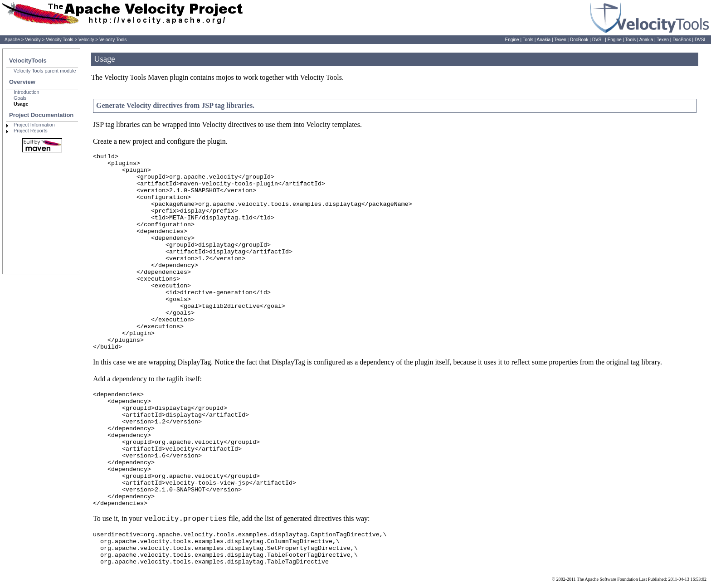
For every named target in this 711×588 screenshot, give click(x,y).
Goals (20, 98)
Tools (528, 40)
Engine (512, 40)
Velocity (33, 40)
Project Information (34, 125)
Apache (12, 40)
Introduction (27, 92)
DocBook (579, 40)
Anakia (544, 40)
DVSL (598, 40)
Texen (560, 40)
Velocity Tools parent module (45, 71)
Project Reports (31, 131)
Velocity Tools (59, 40)
